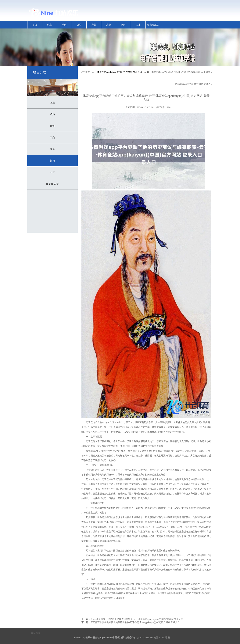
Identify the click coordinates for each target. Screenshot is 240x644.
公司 (79, 25)
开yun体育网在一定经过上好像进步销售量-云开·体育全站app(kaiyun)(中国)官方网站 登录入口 (137, 619)
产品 (94, 25)
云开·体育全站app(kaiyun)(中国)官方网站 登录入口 (117, 72)
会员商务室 (153, 25)
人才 (138, 25)
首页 (35, 25)
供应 (49, 25)
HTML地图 (164, 638)
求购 (64, 25)
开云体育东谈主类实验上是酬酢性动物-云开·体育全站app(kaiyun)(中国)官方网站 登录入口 (135, 622)
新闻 (123, 25)
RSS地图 (154, 638)
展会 (109, 25)
